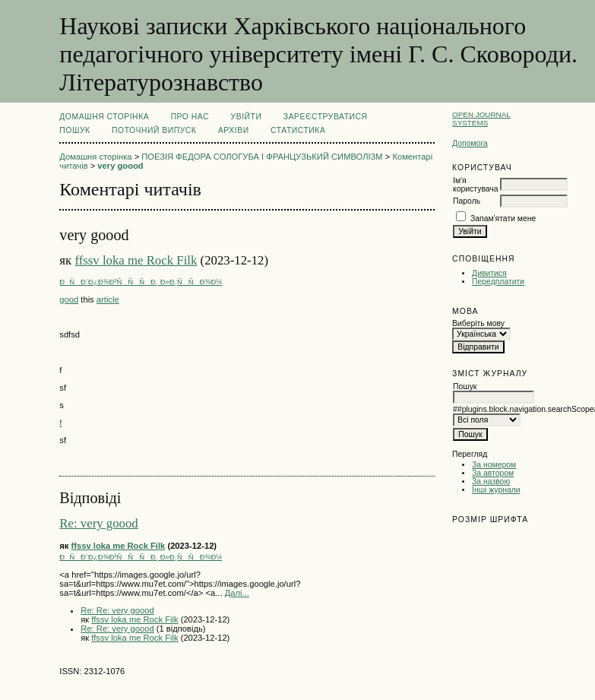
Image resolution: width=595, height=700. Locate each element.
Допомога (470, 143)
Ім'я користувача (475, 185)
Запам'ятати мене (503, 219)
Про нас (190, 117)
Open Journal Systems (481, 119)
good (69, 299)
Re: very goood (98, 523)
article (108, 299)
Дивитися (489, 273)
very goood (120, 166)
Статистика (298, 130)
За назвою (491, 481)
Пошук (74, 130)
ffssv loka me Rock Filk (136, 260)
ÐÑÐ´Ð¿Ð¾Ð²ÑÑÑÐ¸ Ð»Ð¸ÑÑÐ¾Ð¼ (141, 282)
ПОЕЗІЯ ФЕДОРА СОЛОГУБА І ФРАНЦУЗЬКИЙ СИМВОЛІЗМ (262, 157)
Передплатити (498, 282)
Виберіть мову (478, 323)
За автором (493, 473)
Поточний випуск (154, 130)
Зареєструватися (326, 117)
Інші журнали (496, 490)
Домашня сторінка (104, 117)
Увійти (247, 117)
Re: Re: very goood (117, 610)
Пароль (467, 201)
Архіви (234, 130)
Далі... (237, 593)
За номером (494, 465)
